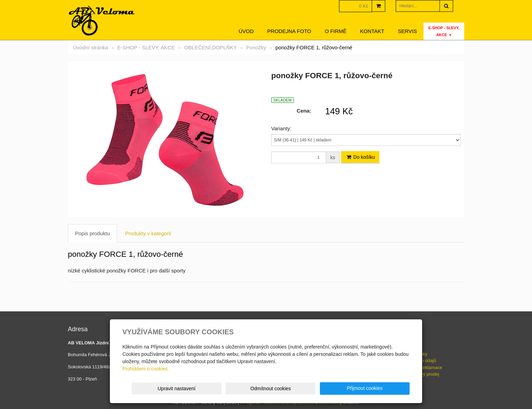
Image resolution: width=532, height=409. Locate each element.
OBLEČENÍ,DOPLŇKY (211, 47)
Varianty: (281, 128)
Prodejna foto (289, 31)
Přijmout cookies (383, 388)
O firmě (336, 31)
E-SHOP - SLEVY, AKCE (444, 31)
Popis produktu (92, 233)
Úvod (246, 31)
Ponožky (256, 47)
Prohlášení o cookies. (146, 369)
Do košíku (360, 157)
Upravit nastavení (268, 388)
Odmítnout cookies (326, 388)
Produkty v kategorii (148, 233)
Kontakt (372, 31)
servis (407, 31)
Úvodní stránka (91, 47)
